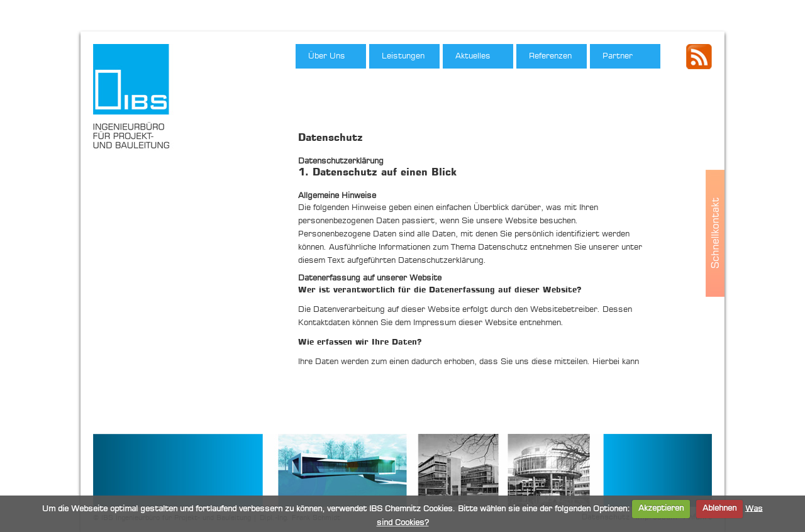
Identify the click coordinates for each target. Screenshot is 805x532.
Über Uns (327, 56)
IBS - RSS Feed (699, 57)
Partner (618, 56)
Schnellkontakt (715, 233)
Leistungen (403, 56)
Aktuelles (473, 56)
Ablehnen (719, 508)
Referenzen (550, 56)
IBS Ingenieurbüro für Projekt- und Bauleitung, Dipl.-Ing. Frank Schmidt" (136, 100)
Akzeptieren (661, 508)
